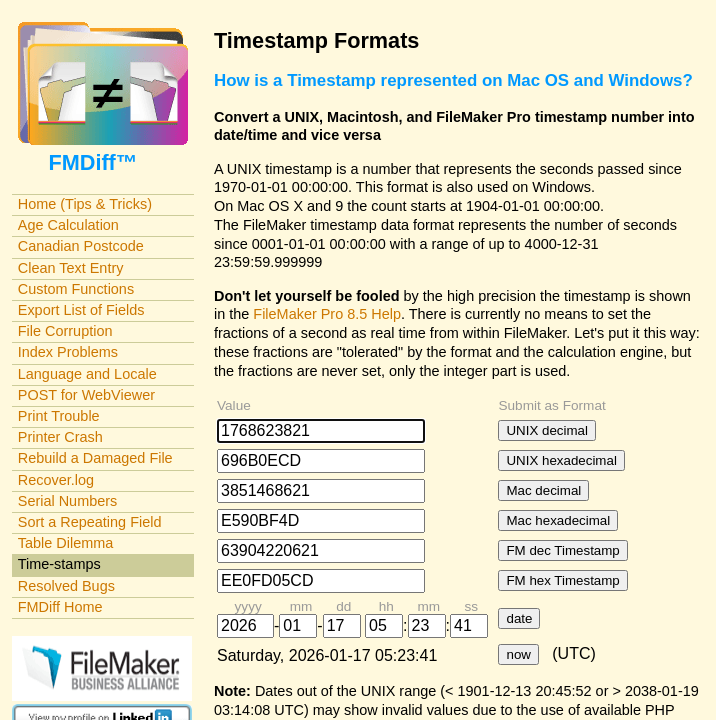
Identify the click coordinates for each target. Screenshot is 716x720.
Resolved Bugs (66, 586)
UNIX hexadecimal (561, 460)
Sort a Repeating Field (90, 522)
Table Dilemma (65, 543)
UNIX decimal (546, 430)
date (519, 618)
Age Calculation (68, 225)
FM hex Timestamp (562, 580)
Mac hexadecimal (558, 520)
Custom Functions (76, 289)
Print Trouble (59, 416)
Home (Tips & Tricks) (85, 204)
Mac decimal (543, 490)
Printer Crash (60, 437)
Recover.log (56, 480)
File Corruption (65, 331)
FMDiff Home (60, 607)
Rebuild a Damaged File (95, 458)
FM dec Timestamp (562, 550)
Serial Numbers (68, 501)
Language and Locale (87, 374)
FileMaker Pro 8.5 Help (327, 314)
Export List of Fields (81, 310)
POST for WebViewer (86, 395)
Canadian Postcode (81, 246)
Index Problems (68, 352)
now (518, 654)
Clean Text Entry (71, 268)
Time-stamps (59, 564)
